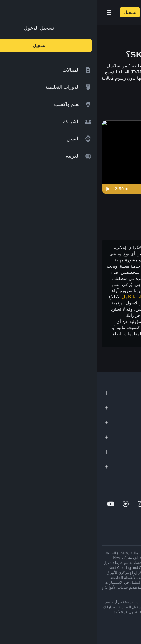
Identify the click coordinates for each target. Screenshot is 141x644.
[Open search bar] (52, 12)
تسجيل (33, 12)
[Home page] (90, 12)
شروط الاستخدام (99, 340)
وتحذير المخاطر (68, 340)
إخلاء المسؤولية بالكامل (46, 297)
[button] (12, 12)
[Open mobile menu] (12, 12)
